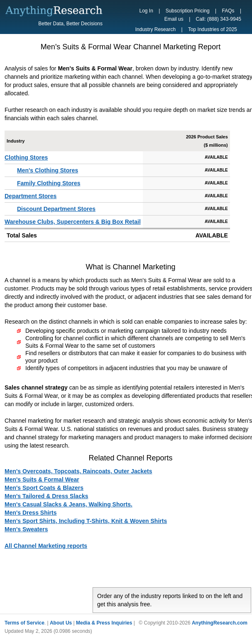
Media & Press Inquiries (104, 623)
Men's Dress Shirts (31, 513)
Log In (146, 11)
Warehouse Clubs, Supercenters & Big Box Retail (73, 222)
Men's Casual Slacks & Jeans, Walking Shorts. (69, 504)
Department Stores (31, 196)
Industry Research (155, 29)
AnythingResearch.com (220, 623)
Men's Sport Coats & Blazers (44, 488)
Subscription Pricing (188, 11)
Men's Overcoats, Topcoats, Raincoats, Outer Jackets (78, 471)
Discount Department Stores (56, 209)
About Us (61, 623)
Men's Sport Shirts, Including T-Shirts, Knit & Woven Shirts (86, 521)
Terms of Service (24, 623)
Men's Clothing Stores (48, 170)
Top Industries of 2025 (213, 29)
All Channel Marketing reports (46, 546)
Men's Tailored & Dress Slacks (46, 496)
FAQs (228, 11)
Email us (174, 19)
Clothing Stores (26, 157)
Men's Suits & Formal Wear (42, 479)
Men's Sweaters (26, 529)
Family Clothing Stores (49, 183)
